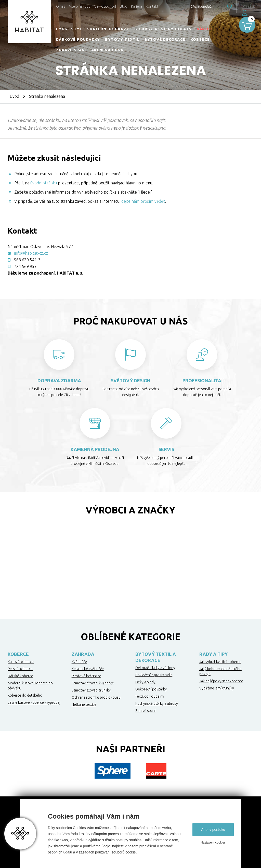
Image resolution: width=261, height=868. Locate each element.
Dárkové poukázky (78, 39)
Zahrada (83, 654)
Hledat (217, 6)
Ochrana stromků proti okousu (96, 697)
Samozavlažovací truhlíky (91, 690)
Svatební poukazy (108, 29)
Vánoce (205, 29)
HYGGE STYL (69, 29)
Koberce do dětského (25, 695)
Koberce (200, 39)
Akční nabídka (107, 50)
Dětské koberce (20, 676)
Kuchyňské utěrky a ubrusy (157, 703)
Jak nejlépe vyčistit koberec (221, 681)
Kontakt (152, 6)
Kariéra (136, 6)
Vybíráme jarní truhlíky (217, 688)
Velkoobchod (105, 6)
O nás (61, 6)
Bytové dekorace (165, 39)
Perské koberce (20, 669)
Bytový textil (122, 39)
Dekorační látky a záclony (155, 668)
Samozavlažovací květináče (93, 683)
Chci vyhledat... (189, 6)
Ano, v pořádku (213, 830)
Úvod (14, 96)
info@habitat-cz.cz (31, 253)
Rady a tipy (213, 654)
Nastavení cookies (213, 843)
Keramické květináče (88, 669)
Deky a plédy (145, 682)
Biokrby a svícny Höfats (163, 29)
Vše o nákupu (80, 6)
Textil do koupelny (150, 696)
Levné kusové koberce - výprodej (34, 702)
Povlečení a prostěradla (154, 675)
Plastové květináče (86, 676)
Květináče (79, 662)
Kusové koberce (21, 662)
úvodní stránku (44, 183)
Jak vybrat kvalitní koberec (220, 662)
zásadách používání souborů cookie (107, 852)
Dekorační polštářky (151, 689)
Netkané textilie (84, 704)
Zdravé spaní (71, 50)
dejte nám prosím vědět (143, 201)
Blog (123, 6)
